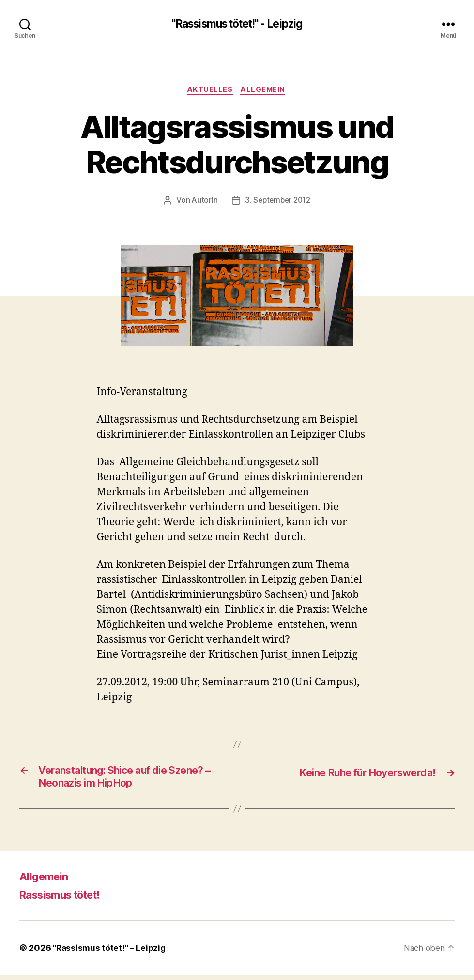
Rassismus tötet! (65, 899)
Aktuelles (209, 91)
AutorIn (203, 202)
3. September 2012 (278, 202)
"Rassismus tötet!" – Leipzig (110, 953)
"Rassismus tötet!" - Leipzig (237, 24)
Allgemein (265, 91)
